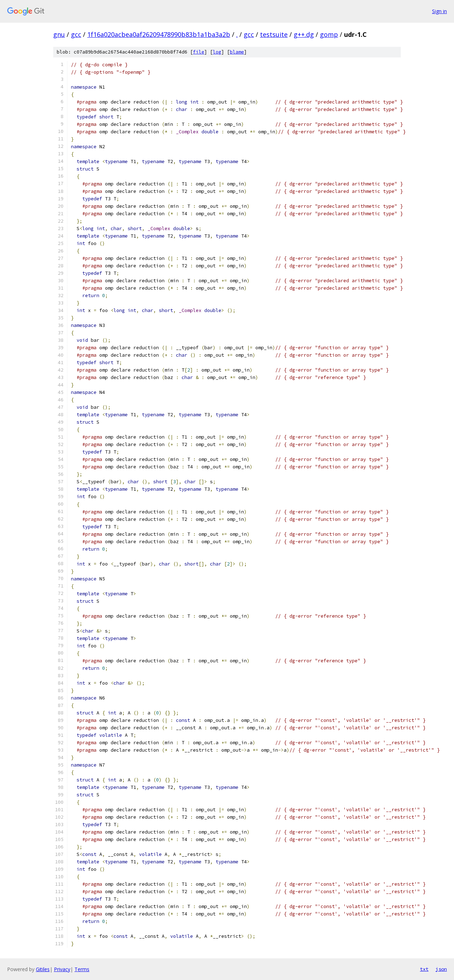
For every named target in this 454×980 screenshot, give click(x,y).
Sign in (439, 11)
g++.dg (304, 34)
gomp (329, 34)
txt (424, 969)
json (441, 969)
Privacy (62, 969)
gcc (76, 34)
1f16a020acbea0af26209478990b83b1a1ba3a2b (159, 34)
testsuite (274, 34)
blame (237, 52)
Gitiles (43, 969)
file (199, 52)
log (217, 52)
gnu (59, 34)
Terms (82, 969)
